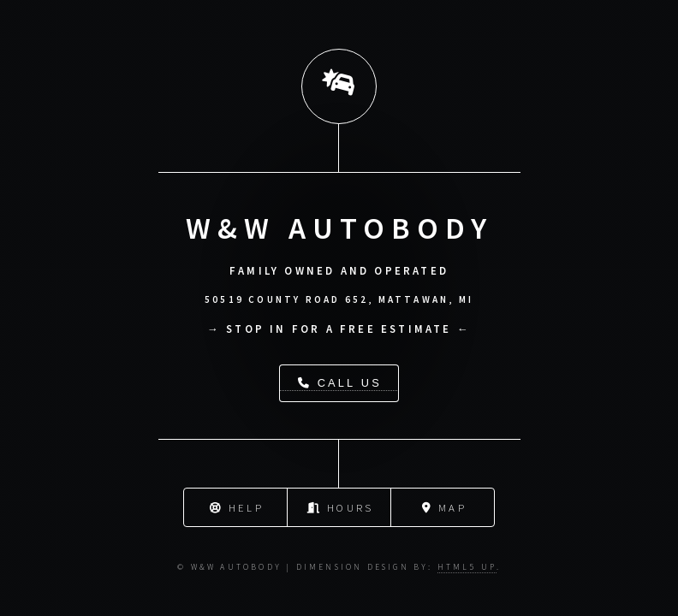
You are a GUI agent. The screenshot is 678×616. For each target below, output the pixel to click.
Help (237, 506)
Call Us (340, 383)
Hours (340, 506)
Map (444, 506)
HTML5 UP (467, 567)
